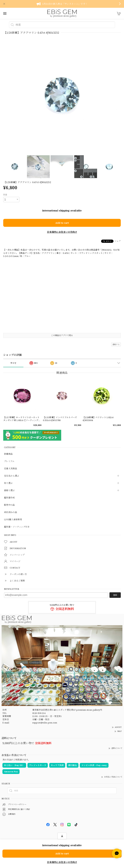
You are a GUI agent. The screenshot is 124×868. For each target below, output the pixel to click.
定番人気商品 (10, 469)
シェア (118, 241)
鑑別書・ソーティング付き (17, 527)
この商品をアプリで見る (62, 335)
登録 (115, 595)
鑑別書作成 (9, 498)
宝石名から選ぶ (12, 476)
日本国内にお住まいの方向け (62, 232)
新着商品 (8, 454)
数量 (5, 195)
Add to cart (62, 223)
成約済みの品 (10, 512)
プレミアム (9, 461)
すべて (13, 363)
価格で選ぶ (9, 490)
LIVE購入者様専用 (13, 520)
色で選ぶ (8, 483)
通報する (116, 344)
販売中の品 (9, 505)
